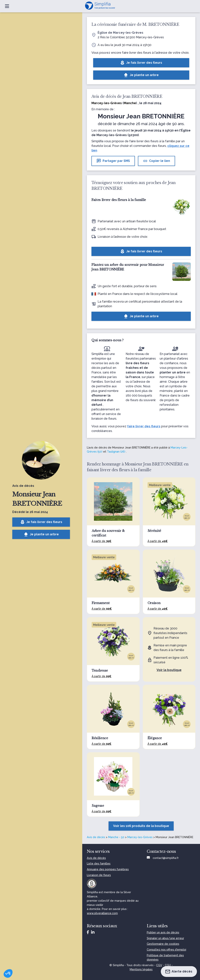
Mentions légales (141, 969)
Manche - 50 (116, 837)
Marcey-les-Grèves (140, 837)
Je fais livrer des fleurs (41, 522)
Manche (130, 103)
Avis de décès (96, 837)
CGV (159, 965)
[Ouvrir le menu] (7, 6)
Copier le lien (156, 161)
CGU (168, 965)
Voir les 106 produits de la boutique (141, 826)
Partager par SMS (113, 161)
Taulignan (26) (116, 452)
